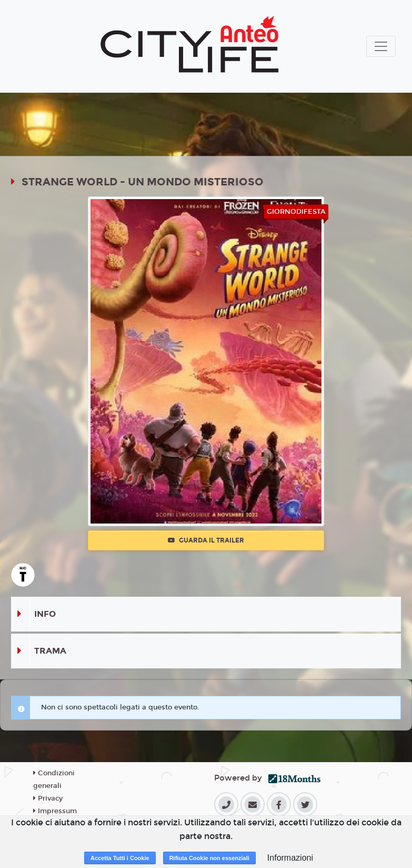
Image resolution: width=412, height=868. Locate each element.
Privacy (48, 798)
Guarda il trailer (206, 540)
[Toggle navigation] (381, 46)
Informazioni (290, 858)
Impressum (55, 811)
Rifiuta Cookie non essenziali (209, 858)
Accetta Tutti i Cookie (120, 858)
